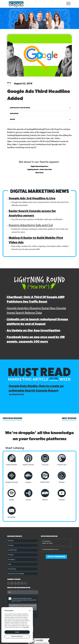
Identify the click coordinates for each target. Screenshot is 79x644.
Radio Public (25, 477)
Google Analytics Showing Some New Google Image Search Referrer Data (36, 311)
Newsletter (39, 495)
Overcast (39, 460)
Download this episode (40, 108)
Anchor (69, 477)
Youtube (25, 495)
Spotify (54, 477)
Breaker (39, 477)
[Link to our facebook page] (12, 566)
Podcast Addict (10, 460)
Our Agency (12, 542)
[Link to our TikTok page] (25, 566)
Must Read (39, 173)
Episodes (11, 523)
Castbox (10, 477)
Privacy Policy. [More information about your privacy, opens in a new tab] (26, 627)
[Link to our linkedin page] (19, 566)
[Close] (30, 611)
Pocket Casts (54, 460)
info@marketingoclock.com (50, 532)
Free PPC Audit (12, 533)
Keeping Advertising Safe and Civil (31, 225)
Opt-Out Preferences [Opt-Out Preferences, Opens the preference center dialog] (17, 636)
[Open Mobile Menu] (68, 4)
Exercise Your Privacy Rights (16, 556)
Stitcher (10, 495)
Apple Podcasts (25, 460)
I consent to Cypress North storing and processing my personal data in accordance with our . (24, 583)
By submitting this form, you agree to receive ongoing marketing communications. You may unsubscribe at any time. (23, 590)
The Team (11, 537)
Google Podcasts (69, 460)
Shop (10, 547)
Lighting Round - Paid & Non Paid (39, 170)
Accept (17, 632)
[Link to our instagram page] (15, 566)
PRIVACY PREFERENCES (56, 539)
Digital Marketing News (39, 166)
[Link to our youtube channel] (22, 566)
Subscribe (14, 114)
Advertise (11, 528)
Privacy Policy (12, 552)
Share (40, 119)
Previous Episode (12, 418)
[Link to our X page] (9, 566)
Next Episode (69, 418)
